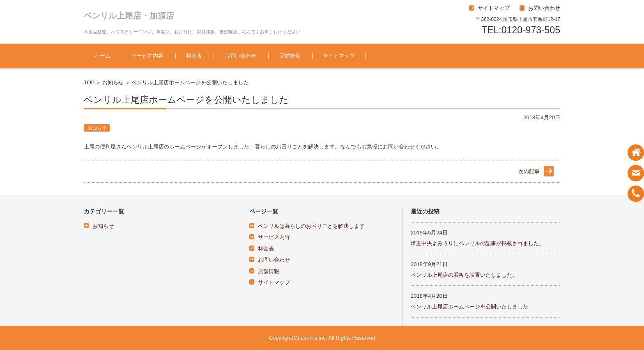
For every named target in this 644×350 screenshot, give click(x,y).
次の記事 (529, 171)
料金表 (194, 56)
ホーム (102, 56)
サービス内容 (147, 56)
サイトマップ (339, 56)
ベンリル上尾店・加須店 (129, 16)
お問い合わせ (240, 56)
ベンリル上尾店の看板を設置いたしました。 (464, 275)
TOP (89, 82)
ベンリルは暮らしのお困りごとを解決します (311, 226)
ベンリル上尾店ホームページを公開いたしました (469, 307)
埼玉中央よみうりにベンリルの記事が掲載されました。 (477, 243)
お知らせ (113, 82)
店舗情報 (290, 56)
